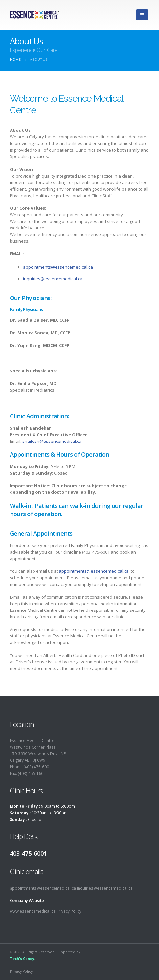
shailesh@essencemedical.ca (52, 441)
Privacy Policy (69, 911)
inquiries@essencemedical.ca (53, 279)
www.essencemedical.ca (33, 911)
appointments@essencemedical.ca (58, 267)
